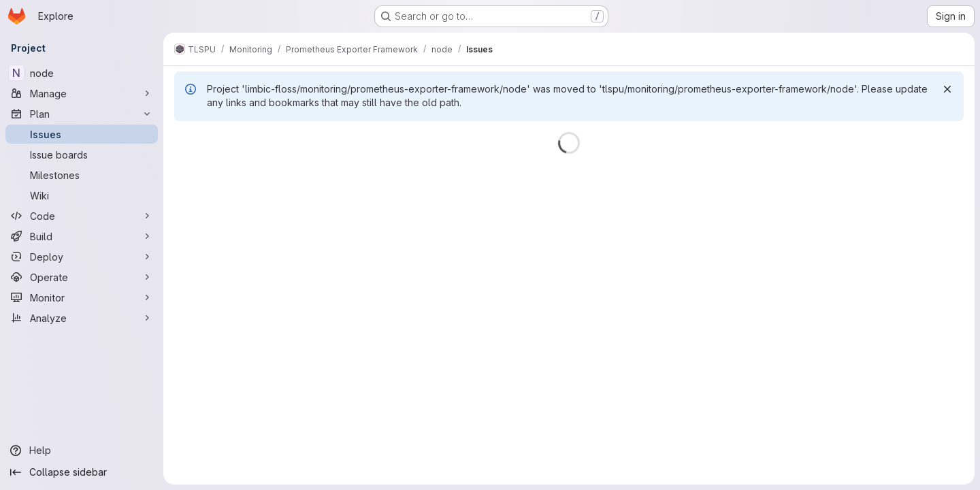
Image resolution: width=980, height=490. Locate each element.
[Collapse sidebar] (82, 472)
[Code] (82, 216)
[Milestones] (82, 175)
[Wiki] (82, 195)
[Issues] (82, 134)
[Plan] (82, 114)
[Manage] (82, 93)
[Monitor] (82, 297)
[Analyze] (82, 318)
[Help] (82, 451)
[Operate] (82, 277)
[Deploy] (82, 257)
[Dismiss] (947, 89)
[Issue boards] (82, 154)
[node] (82, 73)
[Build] (82, 236)
